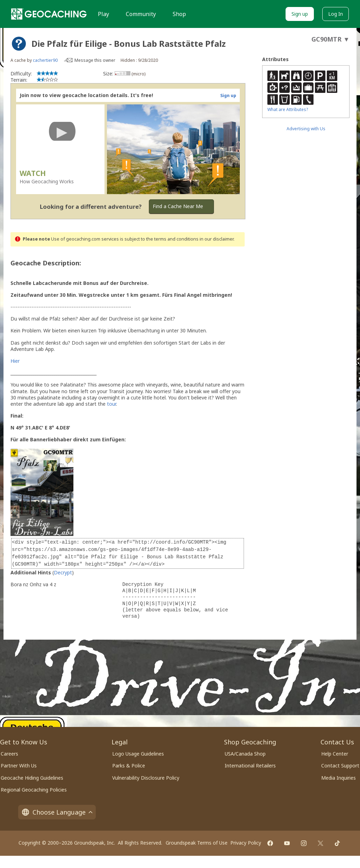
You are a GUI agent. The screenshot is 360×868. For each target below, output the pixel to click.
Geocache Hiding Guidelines (32, 778)
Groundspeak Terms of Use (197, 843)
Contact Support (340, 766)
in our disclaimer (217, 239)
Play (103, 14)
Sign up (300, 14)
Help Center (335, 754)
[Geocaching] (49, 14)
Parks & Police (129, 766)
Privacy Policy (246, 843)
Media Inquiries (339, 778)
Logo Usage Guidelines (138, 754)
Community (141, 14)
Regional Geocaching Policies (34, 790)
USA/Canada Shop (245, 754)
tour (111, 404)
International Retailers (250, 766)
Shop (179, 14)
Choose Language (57, 812)
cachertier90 (45, 60)
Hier (15, 361)
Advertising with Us (306, 129)
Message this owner (95, 60)
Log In (336, 14)
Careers (9, 754)
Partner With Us (19, 766)
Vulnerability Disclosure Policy (146, 778)
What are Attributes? (288, 109)
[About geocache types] (19, 44)
